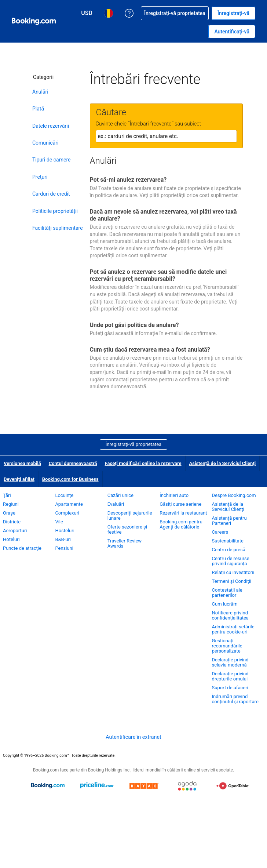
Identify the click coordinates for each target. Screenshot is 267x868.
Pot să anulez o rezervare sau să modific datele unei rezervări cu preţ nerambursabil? (158, 275)
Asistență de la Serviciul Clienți (223, 463)
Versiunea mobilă (22, 463)
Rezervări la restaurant (183, 513)
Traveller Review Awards (125, 543)
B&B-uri (63, 539)
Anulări (40, 92)
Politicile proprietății (55, 211)
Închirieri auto (174, 495)
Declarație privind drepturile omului (230, 676)
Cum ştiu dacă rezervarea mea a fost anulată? (150, 350)
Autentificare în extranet (133, 737)
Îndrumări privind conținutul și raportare (235, 699)
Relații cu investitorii (233, 572)
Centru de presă (229, 550)
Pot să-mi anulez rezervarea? (128, 180)
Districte (12, 522)
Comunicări (45, 143)
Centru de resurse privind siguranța (231, 561)
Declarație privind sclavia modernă (230, 662)
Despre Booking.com (234, 495)
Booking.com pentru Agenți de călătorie (181, 524)
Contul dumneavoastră (73, 463)
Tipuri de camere (51, 160)
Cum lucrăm (225, 604)
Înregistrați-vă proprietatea (133, 444)
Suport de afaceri (230, 688)
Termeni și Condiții (232, 581)
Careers (220, 532)
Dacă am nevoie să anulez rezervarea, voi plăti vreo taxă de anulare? (163, 215)
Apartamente (69, 504)
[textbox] (166, 136)
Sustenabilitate (228, 541)
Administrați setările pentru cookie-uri (233, 629)
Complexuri (67, 513)
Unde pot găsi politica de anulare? (134, 325)
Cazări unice (120, 495)
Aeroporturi (15, 531)
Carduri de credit (51, 194)
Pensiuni (64, 548)
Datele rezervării (51, 126)
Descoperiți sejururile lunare (130, 515)
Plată (38, 109)
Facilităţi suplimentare (58, 228)
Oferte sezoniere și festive (127, 529)
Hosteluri (65, 531)
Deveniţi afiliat (19, 479)
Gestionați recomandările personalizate (227, 646)
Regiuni (11, 504)
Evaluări (116, 504)
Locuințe (64, 495)
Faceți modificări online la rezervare (143, 463)
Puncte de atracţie (22, 548)
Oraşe (9, 513)
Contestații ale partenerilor (227, 593)
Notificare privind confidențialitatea (230, 615)
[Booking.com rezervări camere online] (34, 21)
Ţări (7, 495)
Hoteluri (11, 539)
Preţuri (40, 177)
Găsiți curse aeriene (180, 504)
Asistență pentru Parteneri (229, 521)
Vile (59, 522)
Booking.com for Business (70, 479)
